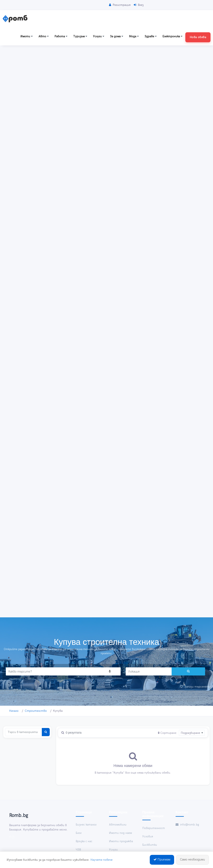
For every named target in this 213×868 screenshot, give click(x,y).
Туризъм (80, 36)
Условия (148, 836)
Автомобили (118, 825)
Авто (44, 36)
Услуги (99, 36)
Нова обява (198, 37)
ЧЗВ (78, 850)
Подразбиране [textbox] (190, 733)
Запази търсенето (195, 687)
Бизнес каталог (86, 825)
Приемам (162, 860)
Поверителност (154, 828)
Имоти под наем (120, 833)
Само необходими (192, 860)
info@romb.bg (187, 825)
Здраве (151, 36)
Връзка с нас (84, 841)
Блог (79, 833)
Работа (61, 36)
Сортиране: (168, 733)
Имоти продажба (121, 841)
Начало (14, 711)
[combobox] (192, 733)
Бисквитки (150, 845)
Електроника (172, 36)
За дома (117, 36)
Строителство (36, 711)
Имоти (27, 36)
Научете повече (102, 860)
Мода (134, 36)
